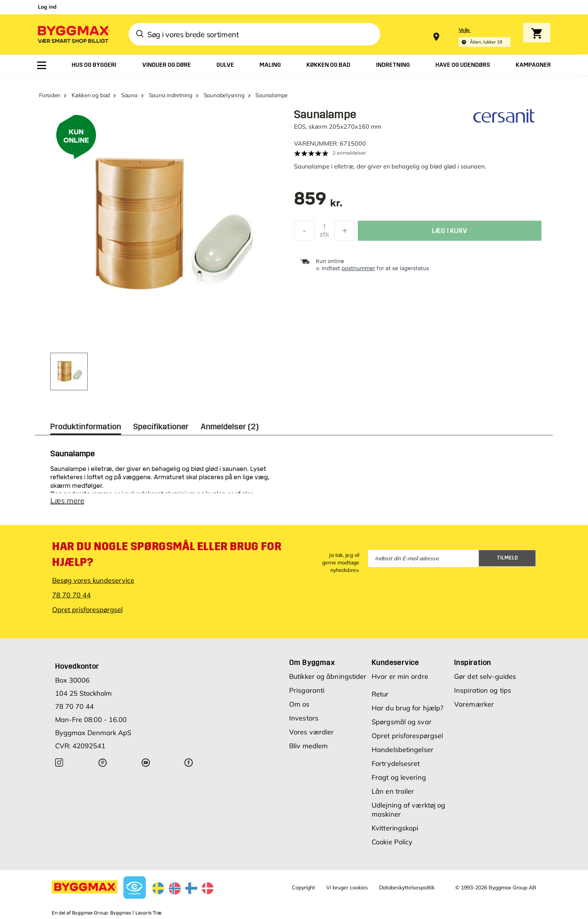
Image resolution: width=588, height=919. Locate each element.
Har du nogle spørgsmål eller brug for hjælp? (167, 554)
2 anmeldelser (349, 153)
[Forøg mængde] (345, 233)
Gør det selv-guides (485, 676)
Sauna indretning (171, 95)
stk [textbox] (324, 236)
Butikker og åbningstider (328, 676)
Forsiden (50, 95)
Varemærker (474, 704)
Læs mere (67, 500)
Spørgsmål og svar (402, 722)
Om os (299, 704)
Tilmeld (507, 558)
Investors (304, 718)
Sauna (129, 95)
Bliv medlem (308, 746)
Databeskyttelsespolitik (407, 887)
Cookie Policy (392, 842)
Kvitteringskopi (395, 828)
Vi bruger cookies (347, 887)
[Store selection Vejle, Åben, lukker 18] (484, 37)
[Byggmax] (73, 34)
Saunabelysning (224, 95)
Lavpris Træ (148, 913)
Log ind (47, 7)
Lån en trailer (393, 791)
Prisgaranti (307, 690)
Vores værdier (311, 732)
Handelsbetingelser (403, 750)
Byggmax (121, 913)
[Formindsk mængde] (304, 233)
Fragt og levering (399, 777)
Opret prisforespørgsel (87, 610)
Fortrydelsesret (396, 763)
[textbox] (318, 202)
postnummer (358, 268)
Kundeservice (395, 662)
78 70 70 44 (71, 595)
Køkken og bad (91, 95)
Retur (380, 694)
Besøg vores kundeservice (93, 580)
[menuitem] (42, 65)
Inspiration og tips (483, 690)
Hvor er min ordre (400, 676)
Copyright (303, 887)
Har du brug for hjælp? (407, 708)
